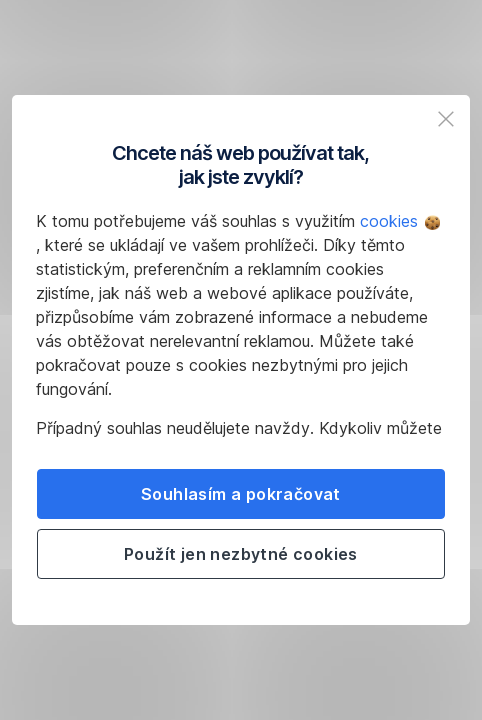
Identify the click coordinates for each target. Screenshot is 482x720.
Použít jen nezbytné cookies (241, 554)
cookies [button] (400, 221)
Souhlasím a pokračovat (241, 494)
